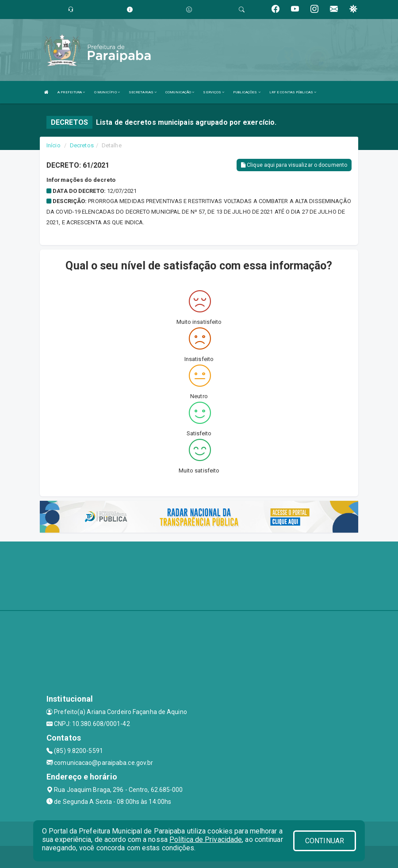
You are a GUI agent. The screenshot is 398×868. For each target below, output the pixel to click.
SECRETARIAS (143, 92)
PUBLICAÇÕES (247, 92)
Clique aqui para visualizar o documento (294, 165)
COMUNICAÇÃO (180, 92)
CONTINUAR (325, 841)
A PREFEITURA (71, 92)
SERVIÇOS (214, 92)
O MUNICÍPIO (107, 92)
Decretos (82, 145)
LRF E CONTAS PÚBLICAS (293, 92)
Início (54, 145)
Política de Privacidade (206, 839)
